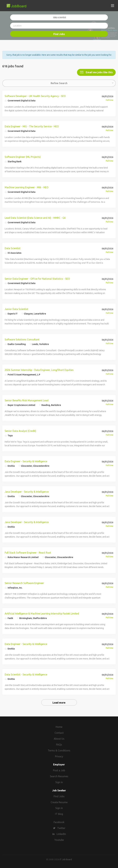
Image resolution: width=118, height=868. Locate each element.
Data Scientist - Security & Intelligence (26, 674)
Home (59, 727)
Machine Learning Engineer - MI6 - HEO (26, 187)
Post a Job (59, 770)
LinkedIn (61, 834)
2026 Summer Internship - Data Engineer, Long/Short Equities (39, 370)
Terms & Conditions (59, 750)
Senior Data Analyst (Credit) (20, 431)
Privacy (59, 756)
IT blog (59, 814)
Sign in (59, 782)
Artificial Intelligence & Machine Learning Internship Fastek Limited (42, 613)
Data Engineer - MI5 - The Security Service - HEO (32, 126)
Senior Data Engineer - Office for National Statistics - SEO (37, 278)
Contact (59, 732)
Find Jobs (59, 34)
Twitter (61, 828)
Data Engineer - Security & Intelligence (26, 461)
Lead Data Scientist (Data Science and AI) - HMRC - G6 (35, 217)
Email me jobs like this (99, 72)
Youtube (59, 840)
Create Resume (59, 802)
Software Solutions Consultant (22, 339)
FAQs (59, 744)
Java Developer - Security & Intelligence (27, 492)
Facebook (59, 822)
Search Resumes (59, 776)
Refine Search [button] (59, 83)
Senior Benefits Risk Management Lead (27, 400)
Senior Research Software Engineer (24, 583)
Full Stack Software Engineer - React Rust (28, 552)
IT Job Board (66, 859)
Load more (59, 702)
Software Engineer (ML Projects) (23, 157)
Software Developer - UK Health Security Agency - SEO (35, 96)
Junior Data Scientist (16, 309)
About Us (59, 738)
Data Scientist (13, 248)
